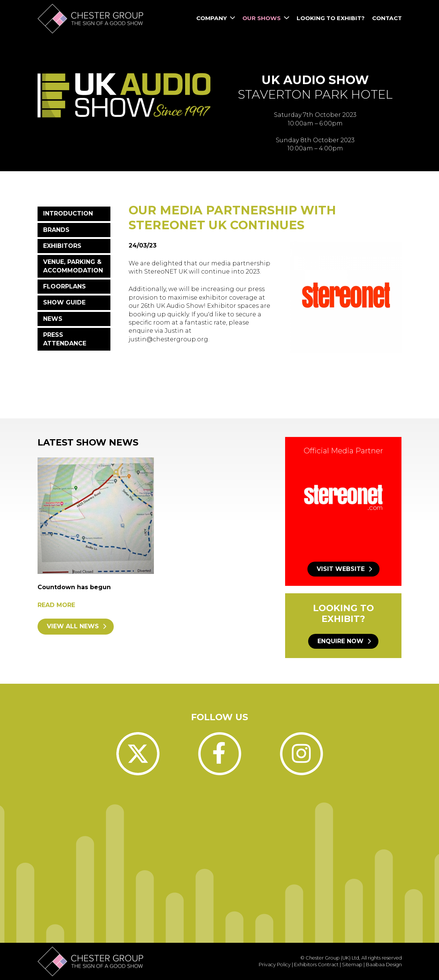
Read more (56, 605)
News (53, 319)
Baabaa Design (384, 965)
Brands (56, 230)
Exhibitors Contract (316, 965)
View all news (73, 626)
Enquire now (340, 641)
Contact (387, 18)
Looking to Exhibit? (331, 18)
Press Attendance (65, 339)
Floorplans (64, 286)
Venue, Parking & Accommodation (73, 266)
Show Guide (64, 302)
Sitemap (352, 965)
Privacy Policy (275, 965)
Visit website (341, 569)
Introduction (68, 213)
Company (216, 18)
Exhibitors (62, 246)
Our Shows (266, 18)
